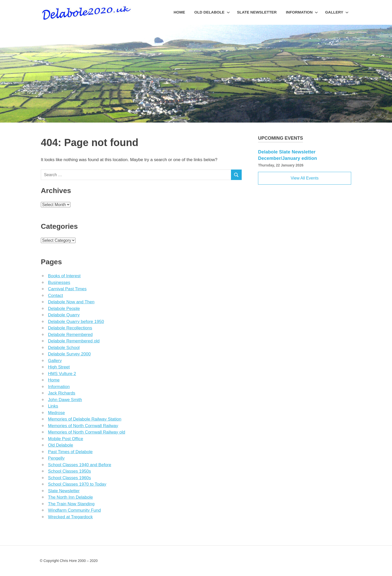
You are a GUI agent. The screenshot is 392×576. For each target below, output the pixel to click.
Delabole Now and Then (71, 302)
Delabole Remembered (70, 335)
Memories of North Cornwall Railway (83, 426)
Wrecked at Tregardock (70, 517)
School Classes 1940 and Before (80, 465)
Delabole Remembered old (74, 341)
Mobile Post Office (66, 439)
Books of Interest (64, 276)
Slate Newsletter (257, 12)
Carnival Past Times (67, 289)
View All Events (305, 178)
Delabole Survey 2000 (69, 354)
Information (302, 12)
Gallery (337, 12)
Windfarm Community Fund (74, 510)
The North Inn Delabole (70, 497)
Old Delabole (212, 12)
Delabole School (64, 348)
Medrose (56, 413)
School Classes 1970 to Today (77, 484)
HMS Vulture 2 (62, 374)
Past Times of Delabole (70, 452)
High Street (59, 367)
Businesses (59, 283)
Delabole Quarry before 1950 (76, 322)
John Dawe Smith (65, 400)
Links (53, 406)
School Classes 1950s (69, 471)
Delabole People (64, 309)
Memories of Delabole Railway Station (85, 419)
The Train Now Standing (71, 504)
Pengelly (56, 458)
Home (179, 12)
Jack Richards (62, 393)
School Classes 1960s (69, 478)
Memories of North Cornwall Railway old (87, 432)
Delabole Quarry (64, 315)
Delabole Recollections (70, 328)
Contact (56, 296)
